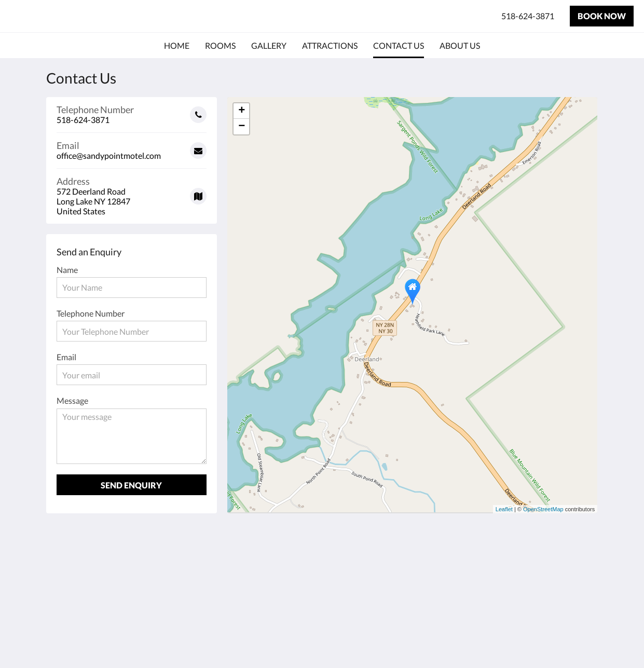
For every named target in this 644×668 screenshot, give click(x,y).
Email (66, 357)
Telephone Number (91, 313)
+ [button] (242, 111)
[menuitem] (177, 46)
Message (72, 400)
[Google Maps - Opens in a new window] (132, 192)
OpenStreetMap (543, 509)
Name (67, 270)
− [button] (242, 127)
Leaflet (504, 509)
